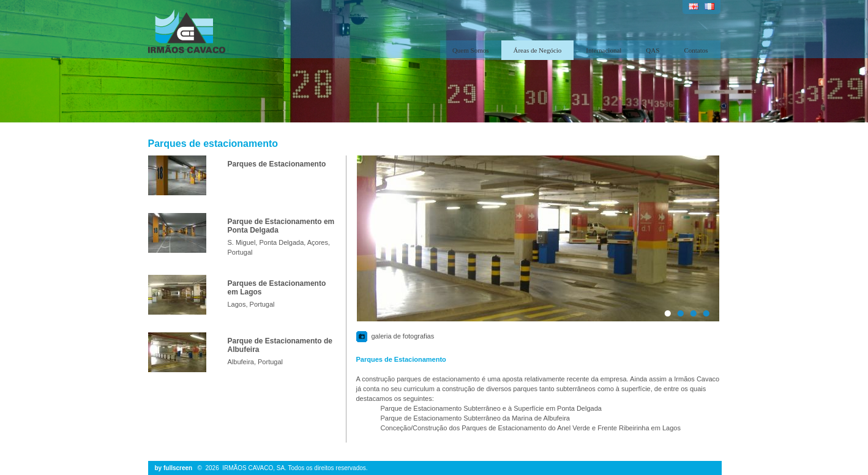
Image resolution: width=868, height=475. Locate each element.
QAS (653, 50)
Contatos (696, 50)
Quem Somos (471, 50)
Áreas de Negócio (538, 50)
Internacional (604, 50)
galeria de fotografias (403, 336)
